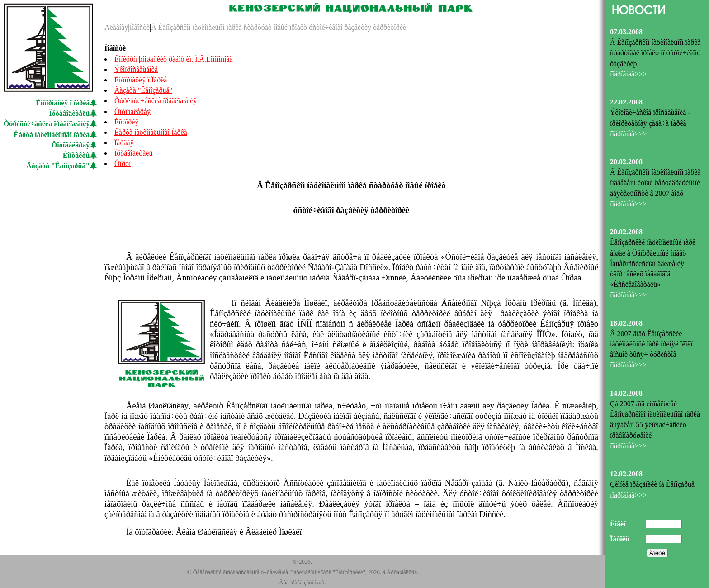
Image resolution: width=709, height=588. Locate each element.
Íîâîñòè (140, 27)
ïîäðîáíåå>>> (628, 74)
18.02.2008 (626, 323)
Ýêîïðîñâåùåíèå (136, 69)
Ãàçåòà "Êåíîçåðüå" (58, 166)
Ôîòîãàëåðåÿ (71, 145)
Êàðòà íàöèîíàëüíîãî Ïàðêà (151, 132)
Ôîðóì (123, 164)
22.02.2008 (626, 102)
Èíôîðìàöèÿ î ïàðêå (63, 103)
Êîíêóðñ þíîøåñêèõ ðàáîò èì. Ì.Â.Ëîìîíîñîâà (174, 59)
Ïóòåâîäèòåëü (70, 113)
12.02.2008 (626, 474)
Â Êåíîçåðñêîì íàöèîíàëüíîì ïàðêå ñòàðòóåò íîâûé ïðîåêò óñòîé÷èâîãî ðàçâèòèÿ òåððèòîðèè (279, 27)
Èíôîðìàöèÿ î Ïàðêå (141, 80)
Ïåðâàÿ (124, 143)
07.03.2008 (626, 32)
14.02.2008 (626, 393)
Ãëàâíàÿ (116, 27)
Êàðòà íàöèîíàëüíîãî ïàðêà (52, 135)
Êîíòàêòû (76, 155)
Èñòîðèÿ (126, 122)
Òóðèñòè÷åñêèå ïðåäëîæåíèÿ (47, 124)
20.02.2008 (626, 162)
